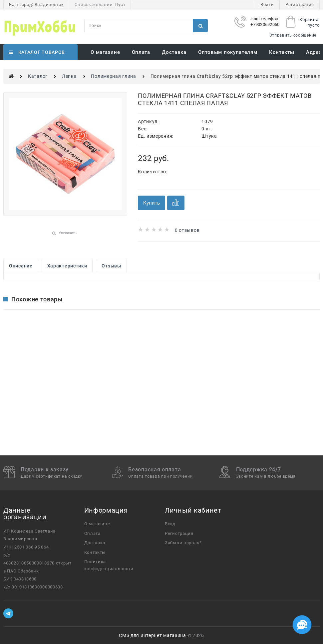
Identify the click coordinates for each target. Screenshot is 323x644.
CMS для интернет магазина (153, 635)
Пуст (120, 4)
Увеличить (68, 233)
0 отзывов (187, 230)
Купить (152, 203)
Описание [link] (21, 266)
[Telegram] (8, 613)
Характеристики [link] (67, 266)
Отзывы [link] (111, 266)
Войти (267, 4)
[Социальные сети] (302, 625)
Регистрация (300, 4)
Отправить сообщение (293, 35)
